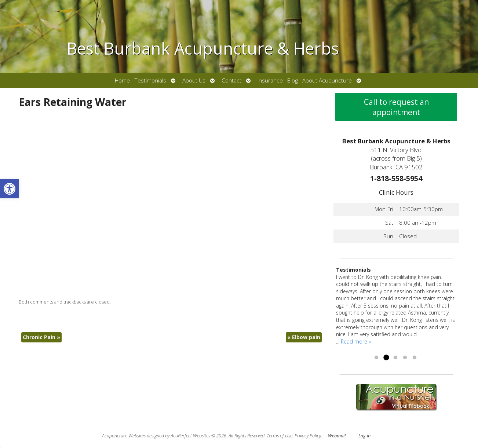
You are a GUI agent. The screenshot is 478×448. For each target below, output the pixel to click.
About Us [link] (194, 80)
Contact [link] (231, 80)
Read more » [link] (356, 341)
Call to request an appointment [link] (396, 107)
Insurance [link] (270, 80)
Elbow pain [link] (304, 337)
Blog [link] (293, 80)
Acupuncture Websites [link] (124, 436)
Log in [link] (364, 436)
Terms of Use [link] (280, 436)
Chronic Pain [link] (41, 337)
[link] (10, 189)
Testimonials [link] (150, 80)
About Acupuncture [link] (327, 80)
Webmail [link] (337, 436)
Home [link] (122, 80)
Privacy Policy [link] (308, 436)
